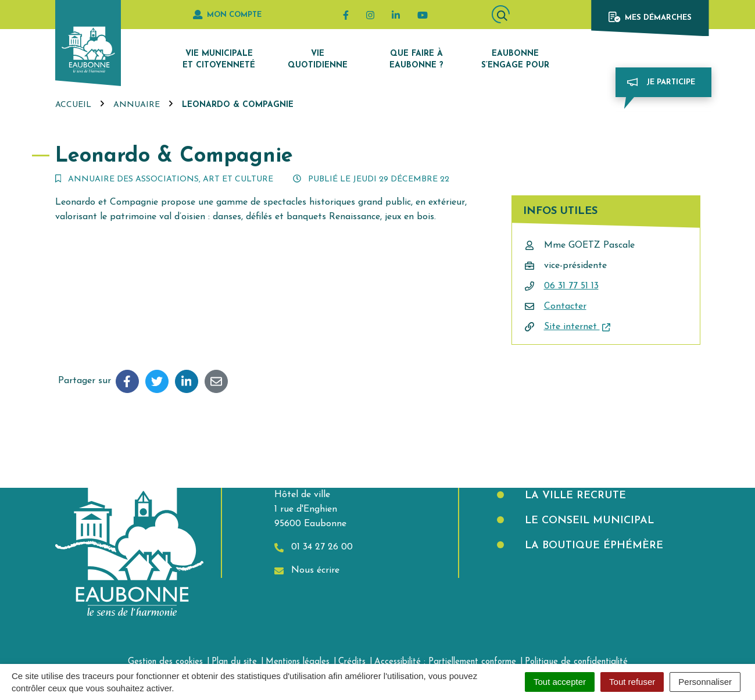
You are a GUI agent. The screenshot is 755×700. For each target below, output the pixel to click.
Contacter (565, 306)
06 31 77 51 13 (571, 286)
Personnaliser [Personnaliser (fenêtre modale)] (705, 682)
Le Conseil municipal (588, 521)
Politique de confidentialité (576, 662)
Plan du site (234, 662)
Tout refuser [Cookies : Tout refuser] (632, 682)
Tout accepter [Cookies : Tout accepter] (560, 682)
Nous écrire (307, 571)
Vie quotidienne (318, 60)
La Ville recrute (574, 496)
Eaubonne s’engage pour (515, 60)
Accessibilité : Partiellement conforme (445, 662)
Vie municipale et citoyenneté (219, 60)
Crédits (352, 662)
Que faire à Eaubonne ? (416, 60)
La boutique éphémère (592, 546)
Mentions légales (298, 662)
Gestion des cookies (165, 662)
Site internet (577, 327)
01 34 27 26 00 (314, 547)
